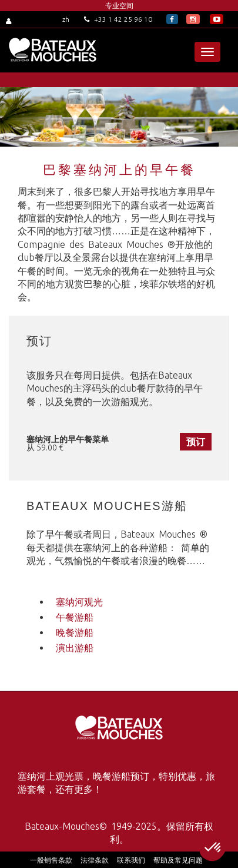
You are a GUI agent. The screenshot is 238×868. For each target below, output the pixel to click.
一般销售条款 (51, 860)
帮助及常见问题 (178, 860)
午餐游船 (75, 617)
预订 (196, 442)
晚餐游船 (75, 632)
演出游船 (75, 648)
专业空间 (119, 6)
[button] (213, 848)
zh (66, 19)
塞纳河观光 (79, 602)
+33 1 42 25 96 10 (118, 19)
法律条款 (95, 860)
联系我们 (131, 860)
